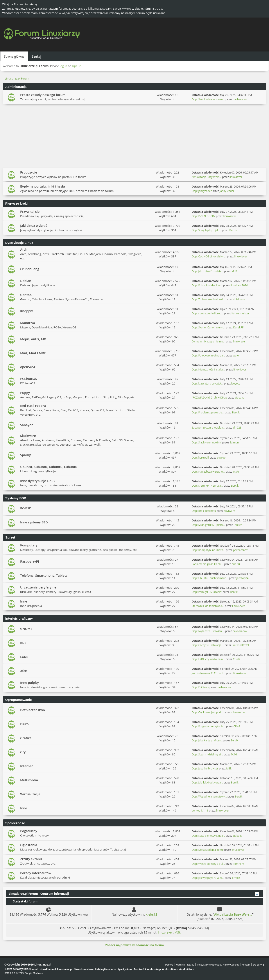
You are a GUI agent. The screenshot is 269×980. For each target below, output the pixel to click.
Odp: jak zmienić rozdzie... (207, 271)
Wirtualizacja (30, 794)
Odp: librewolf (200, 458)
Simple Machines (34, 973)
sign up (76, 66)
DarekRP (239, 327)
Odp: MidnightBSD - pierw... (208, 525)
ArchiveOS (140, 969)
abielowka (239, 299)
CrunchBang (30, 269)
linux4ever (236, 177)
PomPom (238, 864)
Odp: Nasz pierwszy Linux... (208, 836)
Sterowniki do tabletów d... (208, 606)
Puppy (25, 393)
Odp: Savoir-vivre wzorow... (208, 99)
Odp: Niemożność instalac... (208, 369)
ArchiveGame (170, 969)
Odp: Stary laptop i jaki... (206, 230)
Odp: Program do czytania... (208, 726)
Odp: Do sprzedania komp (208, 850)
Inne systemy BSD (34, 522)
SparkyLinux (125, 969)
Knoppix (27, 311)
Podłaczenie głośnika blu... (208, 564)
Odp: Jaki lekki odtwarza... (207, 782)
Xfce (23, 671)
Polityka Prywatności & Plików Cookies (218, 965)
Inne (24, 601)
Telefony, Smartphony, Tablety (44, 575)
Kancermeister (240, 313)
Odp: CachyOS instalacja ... (208, 645)
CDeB (236, 659)
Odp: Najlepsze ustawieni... (208, 631)
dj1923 (237, 428)
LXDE (24, 657)
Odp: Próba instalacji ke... (207, 285)
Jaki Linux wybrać (34, 225)
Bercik (233, 230)
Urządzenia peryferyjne (38, 587)
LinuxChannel (48, 969)
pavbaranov (240, 99)
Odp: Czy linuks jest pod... (207, 712)
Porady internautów (36, 873)
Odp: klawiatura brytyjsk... (207, 384)
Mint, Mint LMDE (33, 353)
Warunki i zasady (185, 965)
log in (63, 66)
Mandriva (28, 323)
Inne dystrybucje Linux (38, 481)
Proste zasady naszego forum (43, 95)
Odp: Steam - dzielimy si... (207, 754)
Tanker (238, 525)
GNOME (26, 629)
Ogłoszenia (29, 845)
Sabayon (27, 425)
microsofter (238, 712)
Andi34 (236, 564)
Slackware (28, 436)
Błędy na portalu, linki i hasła (43, 186)
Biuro (24, 724)
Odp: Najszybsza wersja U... (208, 472)
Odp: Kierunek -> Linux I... (207, 486)
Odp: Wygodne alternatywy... (209, 797)
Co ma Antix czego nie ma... (208, 341)
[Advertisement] (134, 137)
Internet (27, 766)
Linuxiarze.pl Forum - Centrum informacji (39, 894)
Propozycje (29, 172)
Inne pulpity (30, 682)
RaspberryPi (30, 561)
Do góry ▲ (259, 965)
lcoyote (236, 384)
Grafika (26, 738)
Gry (23, 752)
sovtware (230, 511)
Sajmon (234, 442)
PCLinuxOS (29, 379)
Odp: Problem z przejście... (208, 412)
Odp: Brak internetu (204, 511)
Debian (26, 281)
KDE (23, 643)
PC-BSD (26, 508)
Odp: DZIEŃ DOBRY (203, 216)
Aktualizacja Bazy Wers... (206, 177)
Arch (24, 249)
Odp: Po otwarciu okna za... (208, 355)
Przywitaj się (30, 211)
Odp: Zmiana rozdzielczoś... (208, 299)
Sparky (25, 455)
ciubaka (240, 398)
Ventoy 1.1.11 (200, 811)
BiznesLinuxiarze (84, 969)
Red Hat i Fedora (33, 406)
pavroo (221, 458)
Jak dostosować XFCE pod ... (208, 673)
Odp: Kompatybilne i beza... (208, 550)
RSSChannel (31, 969)
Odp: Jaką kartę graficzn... (207, 740)
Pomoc (169, 965)
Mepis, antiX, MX (33, 339)
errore (236, 878)
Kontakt (246, 965)
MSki (236, 472)
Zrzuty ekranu (31, 859)
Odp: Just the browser (205, 768)
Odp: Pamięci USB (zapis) (207, 592)
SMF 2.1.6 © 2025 (14, 973)
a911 (234, 271)
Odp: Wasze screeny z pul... (208, 864)
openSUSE (28, 367)
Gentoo (26, 295)
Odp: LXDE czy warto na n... (208, 659)
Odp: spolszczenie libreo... (207, 313)
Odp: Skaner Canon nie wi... (208, 327)
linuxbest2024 (239, 285)
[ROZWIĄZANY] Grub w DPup (209, 398)
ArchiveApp (154, 969)
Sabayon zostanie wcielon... (208, 428)
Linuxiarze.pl (65, 969)
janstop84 (242, 578)
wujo (236, 355)
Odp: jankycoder (202, 191)
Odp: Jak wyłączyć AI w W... (208, 878)
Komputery (29, 545)
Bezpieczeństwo (33, 710)
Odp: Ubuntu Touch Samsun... (210, 578)
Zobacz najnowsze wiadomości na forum (134, 945)
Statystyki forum (23, 901)
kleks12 (152, 914)
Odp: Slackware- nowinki (207, 442)
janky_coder (227, 191)
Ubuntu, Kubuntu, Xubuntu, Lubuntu (49, 467)
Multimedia (29, 780)
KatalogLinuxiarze (106, 969)
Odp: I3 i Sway (200, 687)
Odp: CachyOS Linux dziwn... (209, 256)
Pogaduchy (29, 831)
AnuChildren (187, 969)
